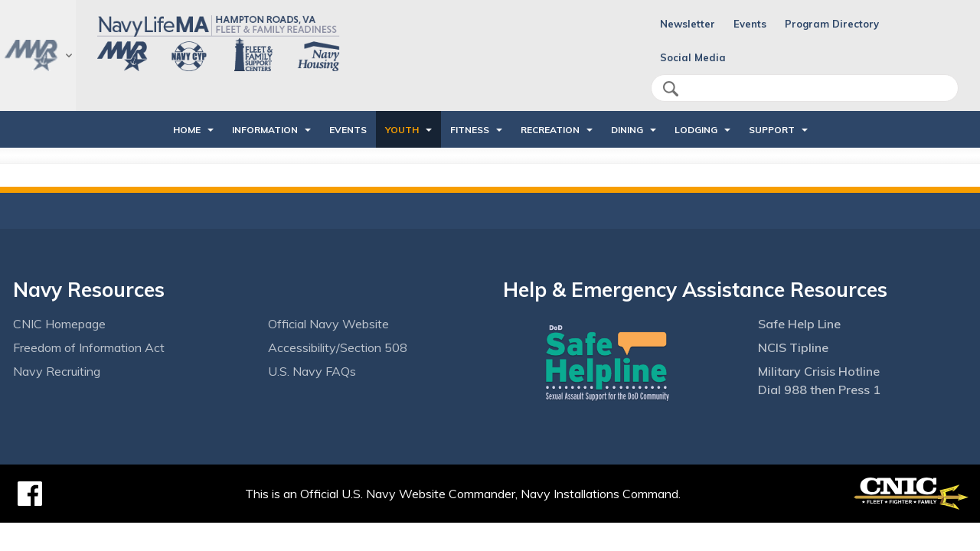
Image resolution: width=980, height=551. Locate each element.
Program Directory (832, 24)
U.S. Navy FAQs (312, 371)
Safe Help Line (799, 324)
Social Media (693, 57)
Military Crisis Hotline (819, 371)
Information (265, 130)
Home (187, 130)
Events (750, 24)
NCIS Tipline (793, 347)
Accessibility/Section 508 (338, 347)
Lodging (696, 130)
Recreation (550, 130)
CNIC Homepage (59, 324)
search (671, 89)
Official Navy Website (328, 324)
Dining (627, 130)
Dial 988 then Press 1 (819, 390)
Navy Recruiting (57, 371)
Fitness (470, 130)
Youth (402, 130)
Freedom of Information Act (89, 347)
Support (772, 130)
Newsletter (688, 24)
